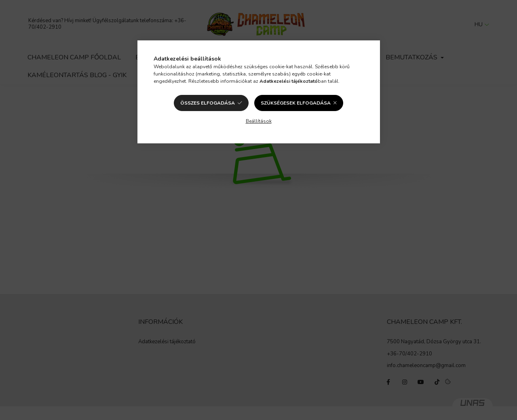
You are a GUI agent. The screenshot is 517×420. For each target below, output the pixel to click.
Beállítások (259, 121)
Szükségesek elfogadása (296, 103)
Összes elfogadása (208, 103)
